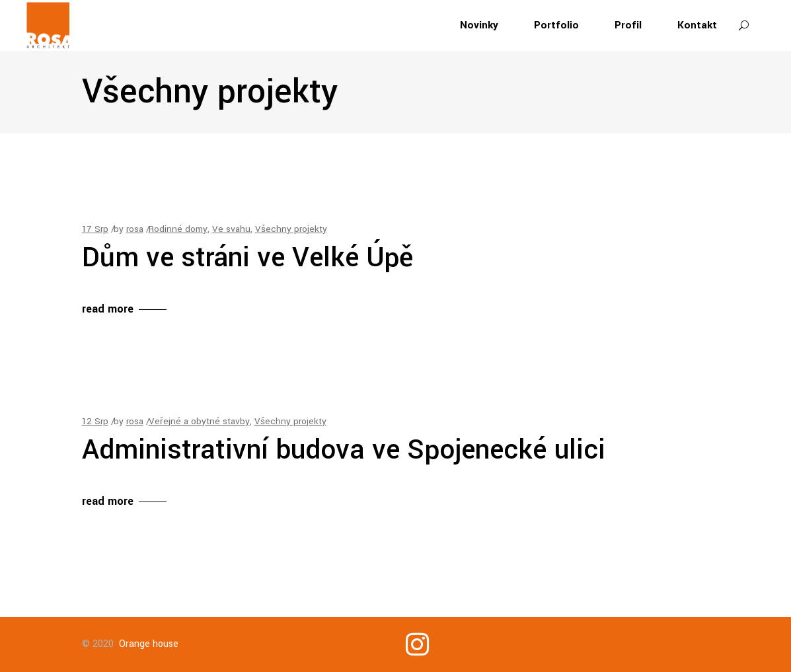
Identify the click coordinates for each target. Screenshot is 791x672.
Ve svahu (231, 229)
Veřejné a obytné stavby (199, 421)
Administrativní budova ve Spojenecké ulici (344, 450)
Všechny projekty (291, 229)
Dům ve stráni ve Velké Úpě (248, 258)
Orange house (149, 644)
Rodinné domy (178, 229)
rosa (135, 229)
